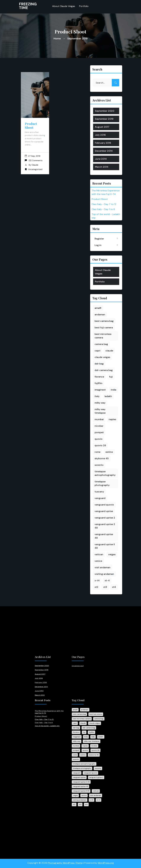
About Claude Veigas (64, 5)
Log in (98, 245)
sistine (109, 452)
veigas (112, 554)
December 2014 (104, 151)
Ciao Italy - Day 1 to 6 (103, 209)
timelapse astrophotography (105, 473)
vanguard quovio (104, 505)
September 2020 (105, 111)
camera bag (101, 344)
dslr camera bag (104, 370)
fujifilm (98, 383)
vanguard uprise (104, 511)
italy (97, 396)
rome (97, 452)
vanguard (100, 498)
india (113, 390)
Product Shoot (31, 125)
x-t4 (97, 580)
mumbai (99, 419)
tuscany (99, 492)
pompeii (99, 432)
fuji (111, 377)
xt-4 (107, 580)
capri (97, 351)
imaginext (100, 390)
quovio (99, 439)
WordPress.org (106, 861)
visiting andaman (104, 574)
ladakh (108, 396)
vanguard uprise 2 (105, 518)
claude (109, 351)
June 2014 (101, 159)
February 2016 (103, 143)
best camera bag (104, 321)
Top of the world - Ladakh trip (56, 728)
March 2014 (102, 167)
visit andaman (103, 567)
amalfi (98, 308)
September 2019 (104, 119)
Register (99, 239)
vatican (99, 554)
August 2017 (102, 127)
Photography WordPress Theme (65, 861)
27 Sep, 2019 (33, 150)
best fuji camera (104, 328)
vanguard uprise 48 (104, 536)
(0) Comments (34, 154)
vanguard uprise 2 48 (105, 526)
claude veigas (102, 357)
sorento (99, 465)
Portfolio (84, 5)
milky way (100, 403)
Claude (35, 158)
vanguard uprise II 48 (105, 546)
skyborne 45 (102, 458)
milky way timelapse (100, 411)
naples (112, 419)
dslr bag (99, 364)
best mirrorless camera (103, 336)
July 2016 (100, 135)
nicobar (99, 426)
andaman (100, 314)
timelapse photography (102, 483)
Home (57, 39)
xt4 (114, 587)
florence (99, 377)
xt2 (96, 587)
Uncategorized (35, 161)
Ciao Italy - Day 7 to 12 (104, 204)
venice (98, 561)
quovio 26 (100, 445)
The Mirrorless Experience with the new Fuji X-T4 (57, 720)
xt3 (105, 587)
